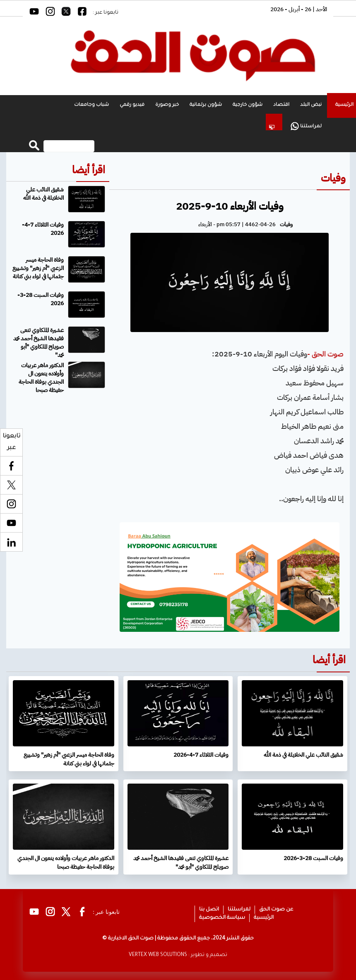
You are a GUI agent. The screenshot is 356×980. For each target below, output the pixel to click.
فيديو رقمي (132, 105)
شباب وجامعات (91, 105)
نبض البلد (311, 105)
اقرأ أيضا (89, 170)
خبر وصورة (167, 105)
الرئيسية (264, 918)
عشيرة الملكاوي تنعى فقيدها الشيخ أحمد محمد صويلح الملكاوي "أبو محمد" (38, 343)
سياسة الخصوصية (222, 918)
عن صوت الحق (276, 910)
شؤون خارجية (248, 105)
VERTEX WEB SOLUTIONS (158, 955)
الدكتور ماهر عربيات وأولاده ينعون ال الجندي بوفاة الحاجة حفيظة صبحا (41, 378)
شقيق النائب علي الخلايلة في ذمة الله (43, 194)
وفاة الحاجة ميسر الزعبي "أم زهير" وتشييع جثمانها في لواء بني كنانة (38, 268)
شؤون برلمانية (206, 105)
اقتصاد (281, 105)
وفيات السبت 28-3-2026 (41, 299)
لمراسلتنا (306, 126)
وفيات (333, 178)
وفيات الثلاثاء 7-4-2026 (43, 229)
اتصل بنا (209, 910)
